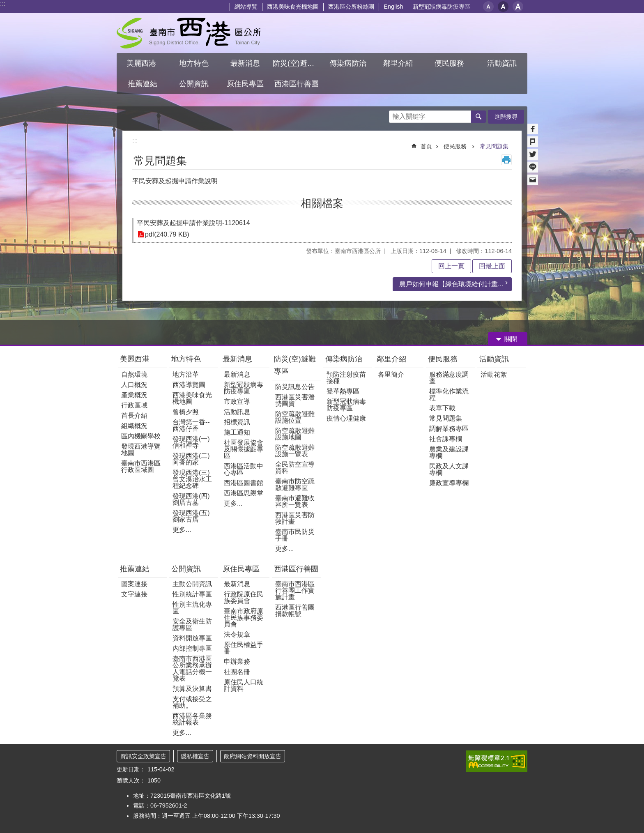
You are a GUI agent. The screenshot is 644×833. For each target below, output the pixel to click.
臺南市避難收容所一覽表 (295, 501)
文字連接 (134, 594)
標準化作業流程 (449, 395)
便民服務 (456, 146)
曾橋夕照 (186, 412)
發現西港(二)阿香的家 (191, 459)
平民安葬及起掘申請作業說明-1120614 (193, 223)
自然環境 (134, 374)
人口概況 (134, 385)
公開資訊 (186, 569)
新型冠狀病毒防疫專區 (442, 7)
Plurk (533, 142)
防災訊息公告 (295, 387)
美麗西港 (136, 359)
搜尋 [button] (478, 117)
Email (533, 180)
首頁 (426, 146)
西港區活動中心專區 (244, 469)
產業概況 (134, 395)
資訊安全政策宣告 (143, 756)
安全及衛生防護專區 (192, 625)
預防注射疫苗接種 (346, 378)
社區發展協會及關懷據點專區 (244, 449)
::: (3, 3)
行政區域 (134, 405)
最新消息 (237, 359)
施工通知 (237, 432)
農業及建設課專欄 (449, 452)
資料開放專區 (192, 638)
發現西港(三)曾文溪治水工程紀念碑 (192, 479)
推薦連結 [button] (143, 84)
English (393, 7)
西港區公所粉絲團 (351, 7)
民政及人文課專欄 (449, 469)
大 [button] (518, 7)
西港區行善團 (296, 569)
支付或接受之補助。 (192, 702)
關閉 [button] (511, 339)
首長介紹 (134, 415)
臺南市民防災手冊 (295, 535)
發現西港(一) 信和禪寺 (191, 442)
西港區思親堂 (244, 493)
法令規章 (237, 634)
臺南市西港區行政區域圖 (141, 466)
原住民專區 (241, 569)
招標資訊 (237, 422)
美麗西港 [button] (142, 63)
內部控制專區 (192, 648)
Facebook (533, 129)
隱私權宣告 (195, 756)
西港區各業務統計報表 (192, 719)
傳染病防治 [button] (348, 63)
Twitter (533, 154)
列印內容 (506, 160)
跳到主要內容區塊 (4, 4)
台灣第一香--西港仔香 (191, 425)
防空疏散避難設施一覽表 (295, 451)
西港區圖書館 (244, 483)
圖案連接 (134, 584)
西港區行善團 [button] (297, 84)
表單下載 (442, 408)
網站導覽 (246, 7)
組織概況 (134, 426)
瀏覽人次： (131, 780)
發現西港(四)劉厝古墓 (191, 499)
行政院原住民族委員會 (244, 597)
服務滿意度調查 (449, 378)
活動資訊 (494, 359)
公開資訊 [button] (194, 84)
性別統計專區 (192, 594)
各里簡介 (391, 374)
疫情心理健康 (346, 418)
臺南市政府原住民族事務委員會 (244, 618)
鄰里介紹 (392, 359)
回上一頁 (451, 266)
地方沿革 (186, 374)
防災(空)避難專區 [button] (297, 63)
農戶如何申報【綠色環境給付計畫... (451, 284)
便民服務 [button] (450, 63)
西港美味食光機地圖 (293, 7)
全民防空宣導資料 (295, 468)
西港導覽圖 (189, 385)
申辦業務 (237, 662)
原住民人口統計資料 (244, 685)
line (533, 167)
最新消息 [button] (245, 63)
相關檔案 (322, 203)
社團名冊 (237, 672)
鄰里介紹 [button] (399, 63)
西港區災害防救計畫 (295, 518)
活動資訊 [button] (502, 63)
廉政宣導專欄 (449, 483)
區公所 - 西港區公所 (189, 33)
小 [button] (488, 7)
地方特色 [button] (194, 63)
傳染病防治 (344, 359)
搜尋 (396, 114)
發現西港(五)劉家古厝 (191, 516)
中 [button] (503, 7)
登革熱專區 (343, 391)
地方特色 (186, 359)
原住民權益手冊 (244, 648)
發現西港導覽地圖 (141, 450)
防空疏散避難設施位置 (295, 417)
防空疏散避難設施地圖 (295, 434)
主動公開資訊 (192, 584)
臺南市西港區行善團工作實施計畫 (295, 590)
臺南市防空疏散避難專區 (295, 484)
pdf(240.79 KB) (167, 234)
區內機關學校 (141, 436)
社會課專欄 (446, 439)
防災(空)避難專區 (295, 365)
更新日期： (131, 769)
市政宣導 (237, 402)
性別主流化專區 (192, 608)
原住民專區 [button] (245, 84)
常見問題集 (494, 146)
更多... (182, 530)
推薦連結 (135, 569)
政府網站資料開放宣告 (253, 756)
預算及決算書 (192, 689)
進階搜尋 (506, 117)
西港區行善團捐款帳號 (295, 611)
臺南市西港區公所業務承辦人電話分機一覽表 (192, 668)
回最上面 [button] (492, 266)
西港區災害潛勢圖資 (295, 400)
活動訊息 (237, 412)
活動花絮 (494, 374)
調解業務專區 (449, 429)
